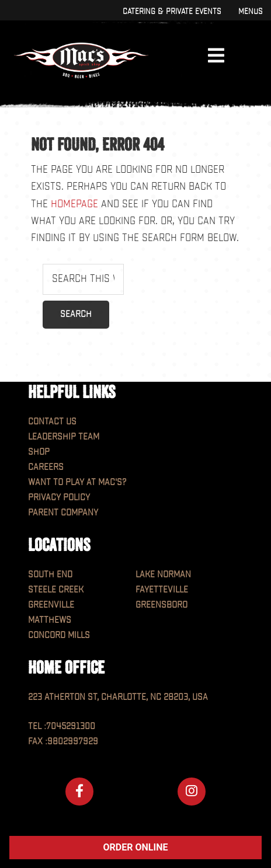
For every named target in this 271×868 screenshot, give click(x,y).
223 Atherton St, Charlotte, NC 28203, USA (118, 697)
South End (50, 575)
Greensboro (161, 605)
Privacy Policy (59, 498)
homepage (74, 204)
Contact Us (52, 422)
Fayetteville (162, 590)
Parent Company (63, 513)
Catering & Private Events (172, 11)
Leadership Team (64, 437)
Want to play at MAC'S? (77, 482)
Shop (39, 452)
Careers (46, 467)
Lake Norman (163, 575)
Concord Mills (59, 635)
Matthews (50, 620)
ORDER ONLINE (136, 847)
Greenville (51, 605)
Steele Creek (56, 590)
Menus (250, 11)
